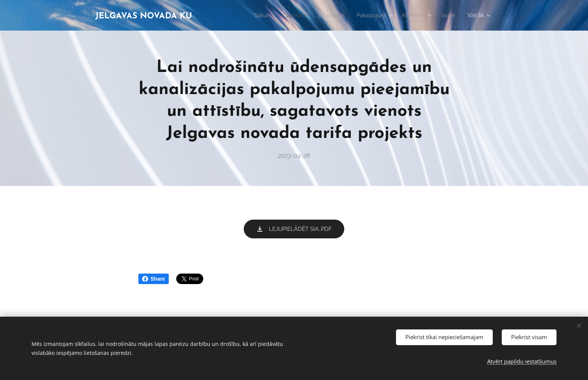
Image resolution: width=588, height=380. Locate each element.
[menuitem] (250, 15)
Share (154, 279)
